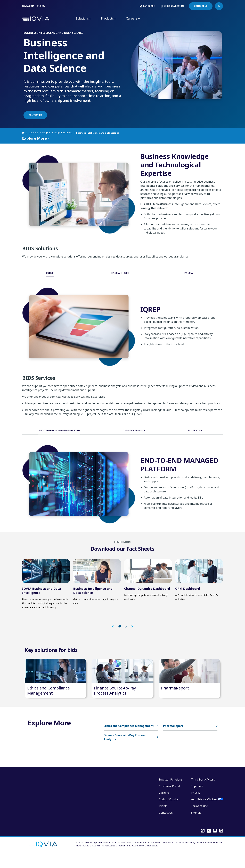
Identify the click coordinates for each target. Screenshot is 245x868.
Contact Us (166, 826)
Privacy (195, 806)
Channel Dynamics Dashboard (147, 595)
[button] (115, 633)
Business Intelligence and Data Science (93, 597)
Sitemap (196, 826)
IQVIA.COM (28, 6)
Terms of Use (199, 820)
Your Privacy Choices (204, 813)
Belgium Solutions (63, 133)
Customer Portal (169, 800)
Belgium (46, 133)
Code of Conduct (169, 813)
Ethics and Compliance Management (48, 704)
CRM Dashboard (188, 595)
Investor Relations (171, 793)
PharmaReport (175, 701)
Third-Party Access (203, 793)
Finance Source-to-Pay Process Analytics (115, 704)
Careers (164, 806)
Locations (34, 133)
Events (163, 820)
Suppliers (197, 800)
